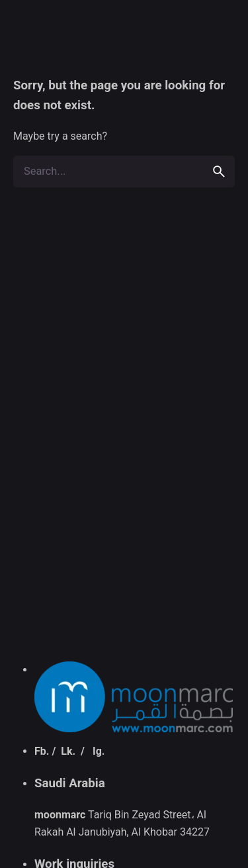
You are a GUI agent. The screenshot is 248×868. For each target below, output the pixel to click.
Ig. (99, 751)
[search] (219, 171)
